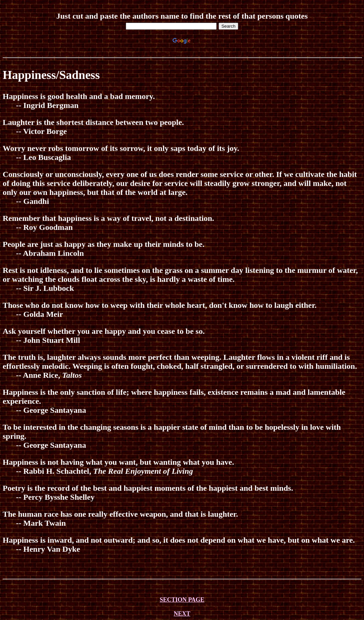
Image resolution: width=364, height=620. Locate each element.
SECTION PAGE (182, 600)
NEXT (182, 614)
